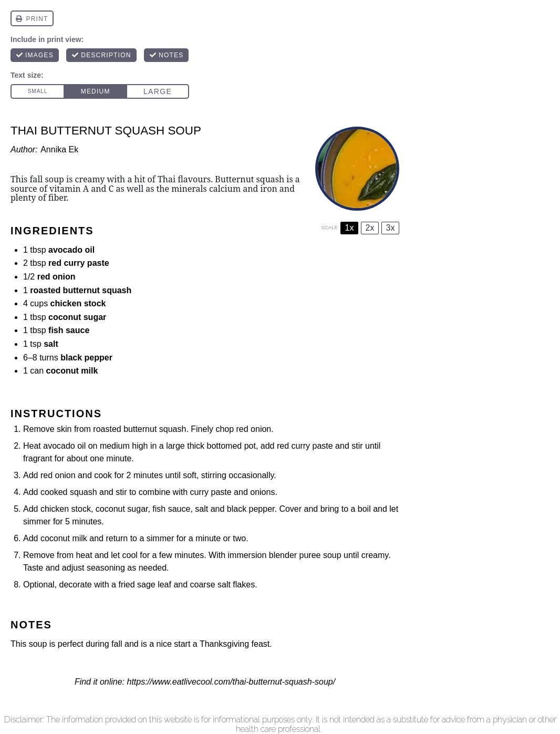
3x (391, 228)
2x (370, 228)
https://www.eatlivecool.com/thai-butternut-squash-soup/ (231, 682)
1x (350, 228)
